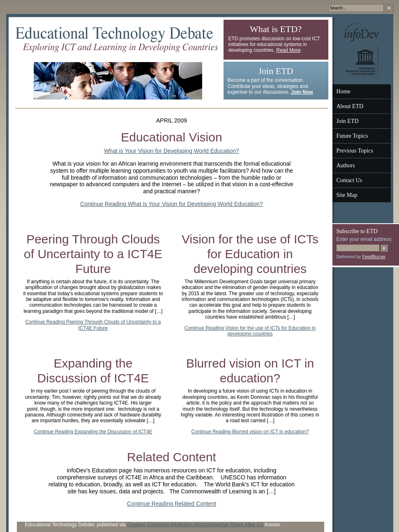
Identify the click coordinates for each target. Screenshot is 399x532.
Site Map (347, 195)
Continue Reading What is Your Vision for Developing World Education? (172, 204)
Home (344, 91)
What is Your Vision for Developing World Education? (172, 151)
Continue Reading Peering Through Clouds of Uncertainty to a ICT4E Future (93, 325)
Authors (346, 165)
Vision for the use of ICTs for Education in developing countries (250, 254)
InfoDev (361, 32)
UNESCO (362, 62)
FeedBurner (374, 257)
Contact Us (349, 180)
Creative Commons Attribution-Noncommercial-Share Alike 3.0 (195, 525)
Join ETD (348, 121)
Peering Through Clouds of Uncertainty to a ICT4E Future (93, 254)
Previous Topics (355, 151)
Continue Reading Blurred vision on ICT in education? (250, 432)
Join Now (302, 92)
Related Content (172, 457)
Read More (288, 50)
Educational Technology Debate (117, 39)
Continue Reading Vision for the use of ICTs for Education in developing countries (250, 331)
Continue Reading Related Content (172, 504)
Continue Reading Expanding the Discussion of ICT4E (93, 432)
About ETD (350, 106)
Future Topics (352, 136)
